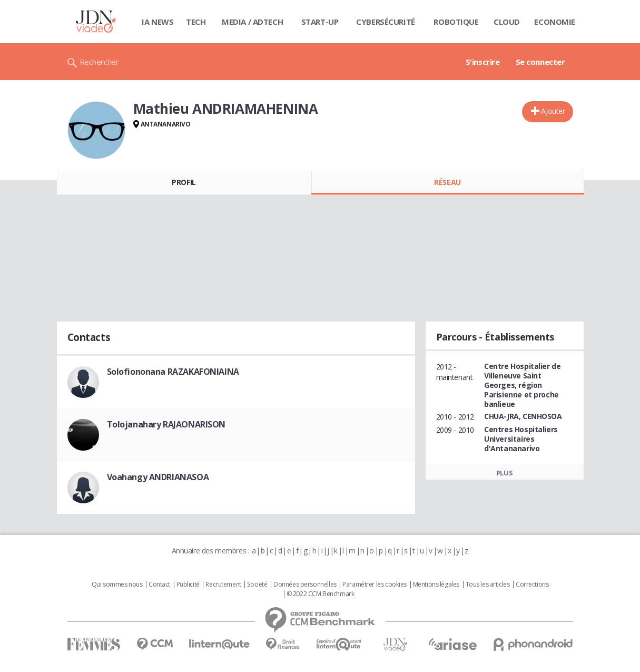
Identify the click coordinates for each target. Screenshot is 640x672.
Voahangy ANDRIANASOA (158, 477)
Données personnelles (305, 585)
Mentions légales (436, 585)
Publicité (188, 585)
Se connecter (540, 62)
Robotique (456, 22)
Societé (257, 585)
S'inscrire (483, 62)
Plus (504, 473)
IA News (157, 22)
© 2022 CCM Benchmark (321, 594)
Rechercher (99, 62)
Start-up (320, 22)
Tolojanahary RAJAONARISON (166, 424)
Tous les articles (488, 585)
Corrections (532, 585)
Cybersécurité (386, 22)
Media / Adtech (252, 22)
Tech (196, 22)
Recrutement (223, 585)
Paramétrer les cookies (375, 585)
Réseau (447, 182)
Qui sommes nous (117, 585)
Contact (159, 585)
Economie (555, 22)
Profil (184, 182)
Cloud (507, 22)
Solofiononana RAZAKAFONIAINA (173, 372)
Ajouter (553, 111)
